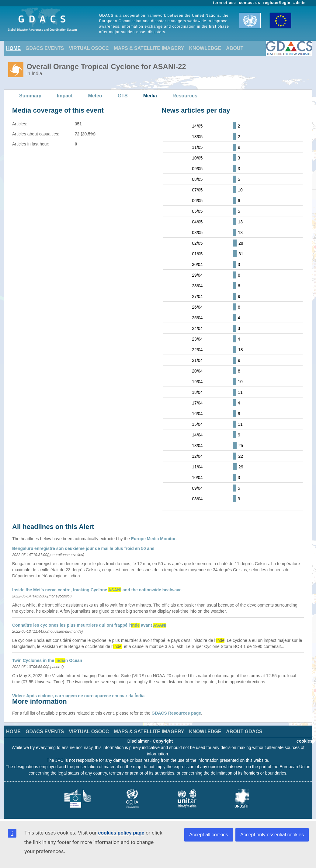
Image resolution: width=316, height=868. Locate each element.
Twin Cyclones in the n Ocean (47, 660)
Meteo (95, 96)
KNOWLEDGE (205, 48)
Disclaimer (138, 741)
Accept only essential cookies (272, 835)
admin (300, 3)
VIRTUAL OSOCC (89, 48)
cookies (304, 741)
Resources (185, 96)
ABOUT (235, 48)
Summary (30, 96)
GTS (123, 96)
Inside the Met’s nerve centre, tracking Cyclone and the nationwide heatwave (97, 590)
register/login (277, 3)
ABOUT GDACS (244, 731)
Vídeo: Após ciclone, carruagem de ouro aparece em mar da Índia (78, 696)
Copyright (163, 741)
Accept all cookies (209, 835)
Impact (65, 96)
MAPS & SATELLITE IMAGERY (149, 48)
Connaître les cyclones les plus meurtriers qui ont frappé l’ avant (89, 625)
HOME (13, 48)
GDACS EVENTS (45, 48)
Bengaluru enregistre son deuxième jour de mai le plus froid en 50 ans (83, 548)
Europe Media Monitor (153, 539)
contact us (250, 3)
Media (150, 96)
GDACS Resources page (176, 713)
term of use (225, 3)
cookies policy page (121, 833)
